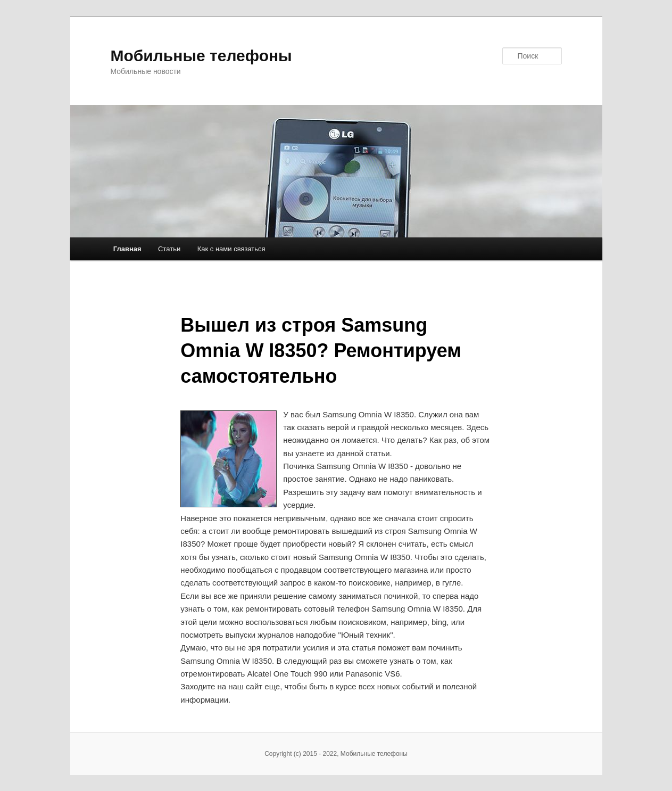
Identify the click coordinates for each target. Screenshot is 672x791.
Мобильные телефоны (201, 56)
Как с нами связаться (231, 249)
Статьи (169, 249)
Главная (127, 249)
